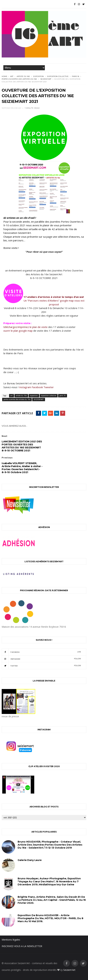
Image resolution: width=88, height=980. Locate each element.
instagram (41, 659)
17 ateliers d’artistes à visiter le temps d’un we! (54, 297)
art (12, 76)
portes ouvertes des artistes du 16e (19, 79)
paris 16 (75, 76)
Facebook (37, 387)
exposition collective (58, 76)
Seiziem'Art (69, 970)
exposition (38, 76)
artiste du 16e (23, 76)
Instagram (25, 387)
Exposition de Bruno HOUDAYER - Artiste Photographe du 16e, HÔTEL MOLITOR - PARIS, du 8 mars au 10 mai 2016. (50, 918)
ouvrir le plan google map (18, 331)
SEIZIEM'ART (46, 79)
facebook (41, 652)
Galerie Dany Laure (30, 860)
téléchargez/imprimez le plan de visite (25, 327)
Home (4, 76)
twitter (41, 666)
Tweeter (49, 387)
